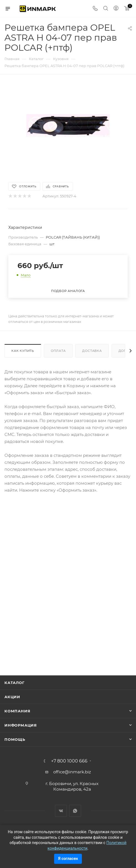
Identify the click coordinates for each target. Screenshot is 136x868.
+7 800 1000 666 (69, 761)
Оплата (58, 351)
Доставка (92, 351)
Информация (21, 725)
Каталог (15, 683)
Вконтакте (61, 811)
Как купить (23, 351)
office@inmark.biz (72, 772)
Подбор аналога (68, 291)
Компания (17, 711)
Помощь (15, 739)
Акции (12, 697)
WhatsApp (75, 811)
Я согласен (68, 859)
